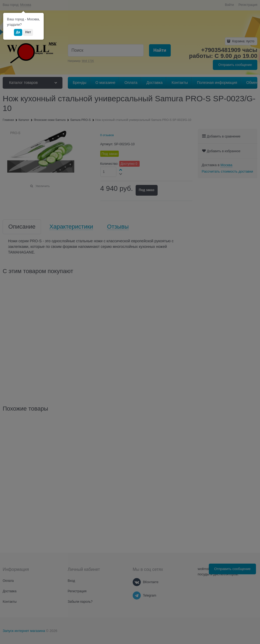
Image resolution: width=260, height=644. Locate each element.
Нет (28, 32)
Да (18, 32)
